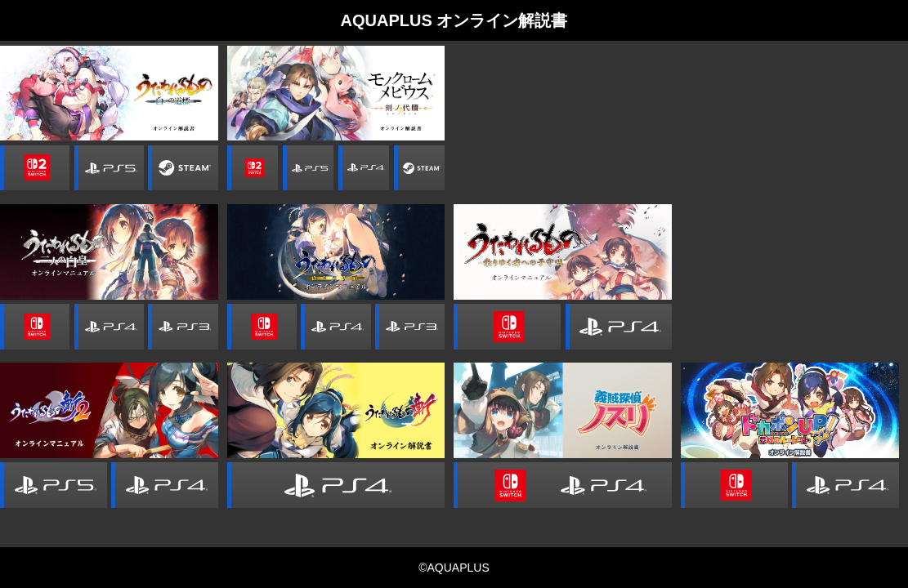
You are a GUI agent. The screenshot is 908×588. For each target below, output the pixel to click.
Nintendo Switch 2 (35, 168)
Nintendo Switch (35, 327)
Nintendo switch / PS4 (563, 485)
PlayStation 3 (183, 327)
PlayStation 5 (109, 168)
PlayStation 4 (364, 168)
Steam (183, 168)
